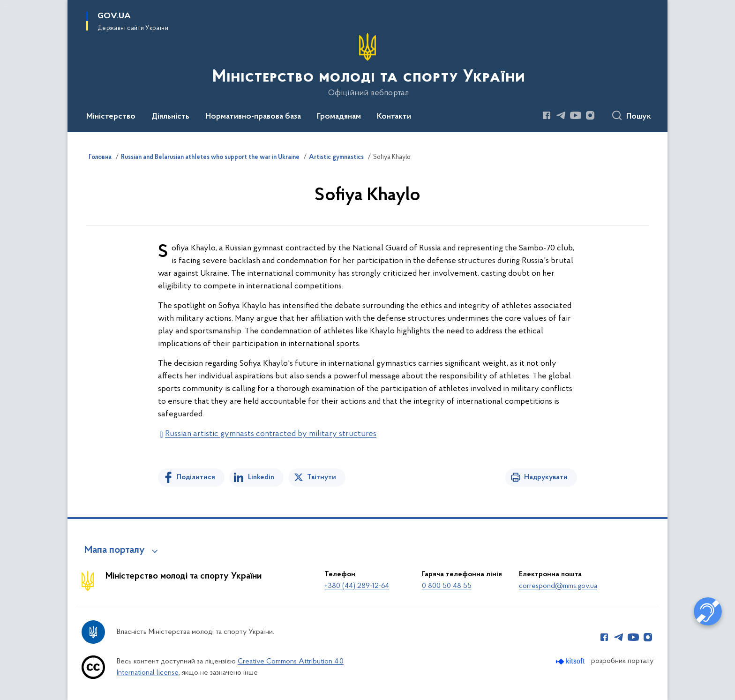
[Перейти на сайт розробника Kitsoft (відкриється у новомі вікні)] (571, 661)
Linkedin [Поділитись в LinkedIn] (261, 477)
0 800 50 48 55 (447, 586)
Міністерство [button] (111, 117)
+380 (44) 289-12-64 (357, 586)
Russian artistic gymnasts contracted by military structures (271, 434)
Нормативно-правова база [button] (253, 117)
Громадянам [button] (339, 117)
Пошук (639, 117)
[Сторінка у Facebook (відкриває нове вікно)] (547, 115)
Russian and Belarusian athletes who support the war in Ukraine (210, 158)
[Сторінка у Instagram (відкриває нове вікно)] (590, 115)
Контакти (394, 117)
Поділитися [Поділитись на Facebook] (196, 477)
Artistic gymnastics (336, 158)
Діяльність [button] (170, 117)
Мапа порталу (115, 550)
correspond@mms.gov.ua (558, 586)
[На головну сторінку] (368, 65)
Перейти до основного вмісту (6, 6)
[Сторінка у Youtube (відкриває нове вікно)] (576, 115)
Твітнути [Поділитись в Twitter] (322, 477)
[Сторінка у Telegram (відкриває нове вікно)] (561, 115)
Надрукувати (546, 477)
